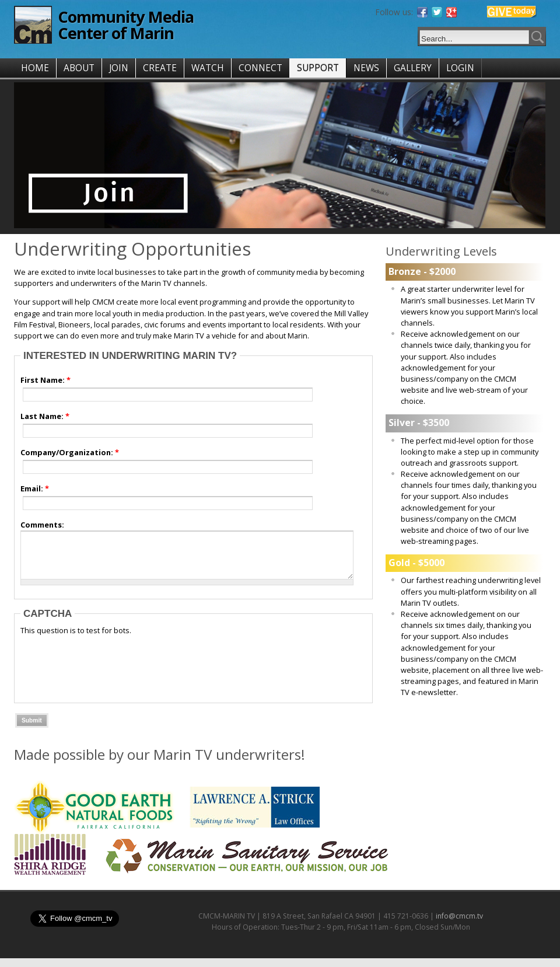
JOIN (119, 68)
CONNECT (260, 68)
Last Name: (45, 416)
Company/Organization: (70, 452)
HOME (35, 68)
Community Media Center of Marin (126, 25)
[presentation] (109, 675)
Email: (35, 488)
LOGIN (460, 68)
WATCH (208, 68)
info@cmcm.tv (459, 925)
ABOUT (79, 68)
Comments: (42, 525)
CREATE (160, 68)
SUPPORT (318, 68)
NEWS (366, 68)
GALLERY (413, 68)
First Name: (45, 380)
